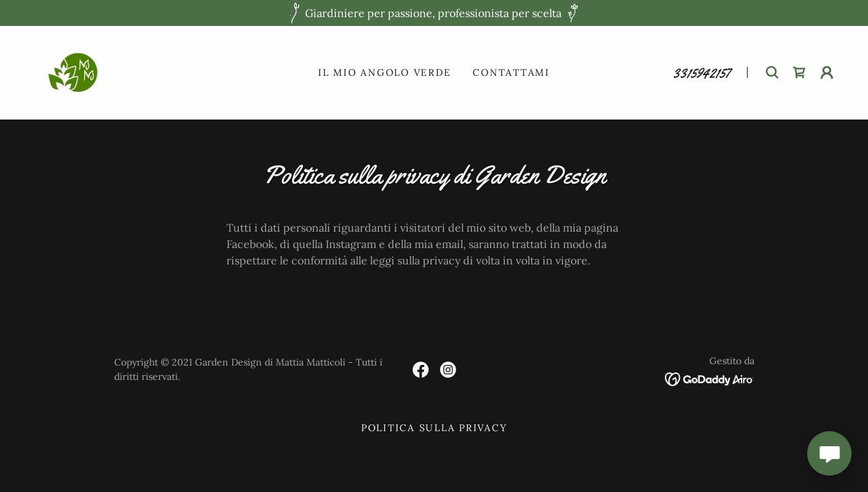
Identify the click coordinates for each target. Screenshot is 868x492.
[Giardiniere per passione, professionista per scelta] (434, 13)
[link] (73, 71)
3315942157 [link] (702, 73)
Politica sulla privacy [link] (434, 428)
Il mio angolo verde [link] (384, 72)
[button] (827, 72)
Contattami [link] (511, 72)
